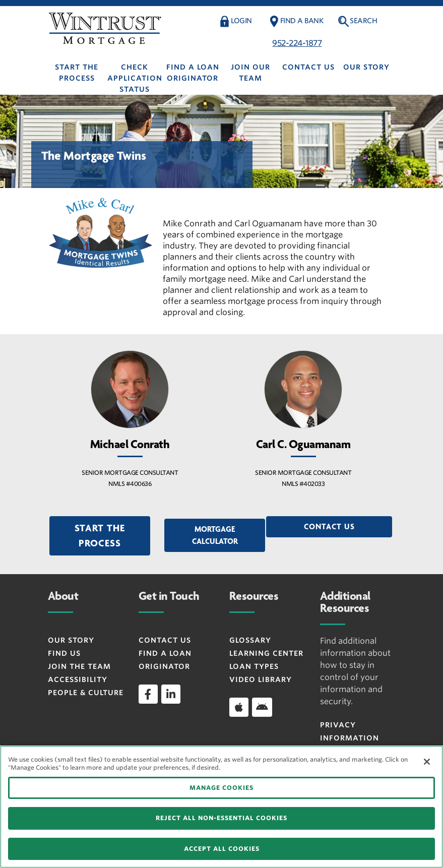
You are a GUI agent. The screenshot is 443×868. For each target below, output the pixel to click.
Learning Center (266, 653)
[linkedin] (171, 694)
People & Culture (86, 693)
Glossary (250, 640)
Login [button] (241, 21)
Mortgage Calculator (215, 535)
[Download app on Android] (262, 707)
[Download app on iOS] (239, 707)
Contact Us (308, 67)
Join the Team (79, 666)
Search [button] (363, 21)
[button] (100, 536)
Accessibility (78, 679)
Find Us (64, 653)
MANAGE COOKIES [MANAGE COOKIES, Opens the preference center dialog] (221, 788)
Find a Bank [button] (302, 21)
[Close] (427, 762)
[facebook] (148, 694)
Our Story (366, 67)
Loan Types (254, 666)
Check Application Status (135, 78)
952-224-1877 (297, 43)
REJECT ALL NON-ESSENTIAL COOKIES (221, 818)
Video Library (261, 679)
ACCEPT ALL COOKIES (222, 849)
